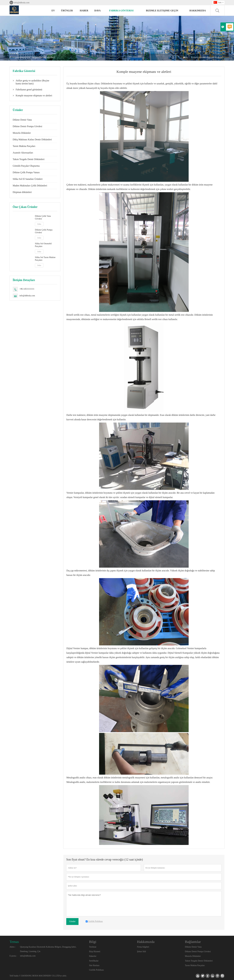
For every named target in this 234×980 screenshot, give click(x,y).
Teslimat (93, 947)
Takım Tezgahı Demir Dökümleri (29, 159)
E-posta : (13, 956)
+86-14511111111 (27, 289)
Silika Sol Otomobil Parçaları (43, 245)
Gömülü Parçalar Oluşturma (26, 166)
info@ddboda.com (22, 3)
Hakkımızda (198, 11)
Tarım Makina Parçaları (24, 146)
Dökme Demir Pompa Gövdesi (27, 126)
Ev (53, 11)
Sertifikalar (94, 961)
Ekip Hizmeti (95, 952)
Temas (14, 942)
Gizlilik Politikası (96, 970)
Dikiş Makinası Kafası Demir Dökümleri (32, 139)
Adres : (13, 947)
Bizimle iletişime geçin (162, 11)
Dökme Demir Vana (22, 120)
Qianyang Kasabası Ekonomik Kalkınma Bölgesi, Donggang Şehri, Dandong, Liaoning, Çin (48, 949)
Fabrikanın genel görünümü (29, 90)
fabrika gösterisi (121, 11)
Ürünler (67, 11)
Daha (39, 224)
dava (97, 11)
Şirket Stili (141, 952)
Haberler (93, 956)
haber (84, 11)
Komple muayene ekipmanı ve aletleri (34, 96)
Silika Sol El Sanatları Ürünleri (28, 179)
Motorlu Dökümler (22, 133)
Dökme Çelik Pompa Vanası (26, 172)
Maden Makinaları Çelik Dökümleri (30, 186)
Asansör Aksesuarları (23, 153)
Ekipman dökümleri (22, 192)
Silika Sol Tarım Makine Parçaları (45, 259)
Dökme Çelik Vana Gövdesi (43, 217)
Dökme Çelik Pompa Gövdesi (44, 231)
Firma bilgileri (143, 947)
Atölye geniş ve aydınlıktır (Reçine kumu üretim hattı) (32, 82)
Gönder (72, 921)
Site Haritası (94, 965)
